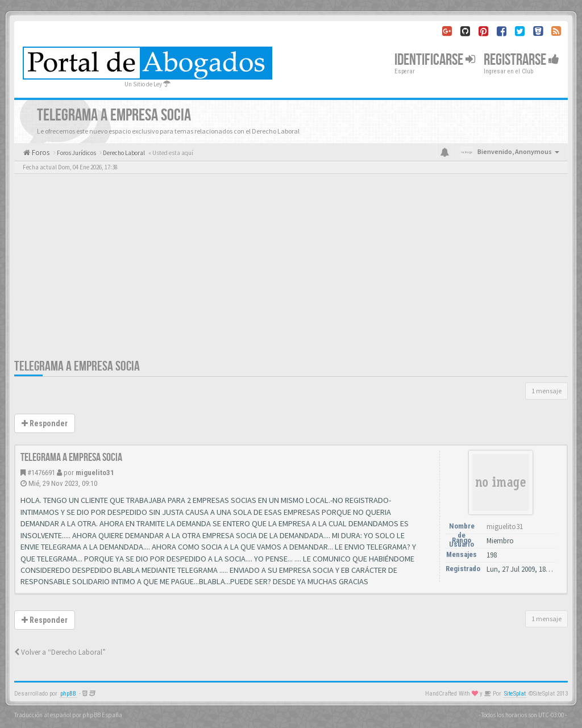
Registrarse (521, 60)
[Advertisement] (291, 273)
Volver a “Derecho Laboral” (60, 652)
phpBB (68, 694)
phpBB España (102, 715)
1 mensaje (546, 391)
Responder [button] (45, 423)
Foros (40, 153)
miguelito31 (95, 473)
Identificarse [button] (435, 60)
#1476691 (41, 473)
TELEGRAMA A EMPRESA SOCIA (77, 366)
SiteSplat (515, 694)
